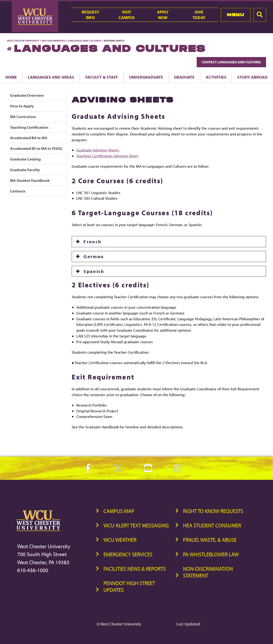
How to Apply (22, 106)
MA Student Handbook (30, 180)
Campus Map (119, 511)
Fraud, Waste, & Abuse (210, 540)
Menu (236, 15)
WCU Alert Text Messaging (136, 525)
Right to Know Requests (213, 511)
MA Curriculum (23, 117)
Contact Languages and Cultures (231, 62)
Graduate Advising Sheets (98, 150)
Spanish (94, 271)
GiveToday (199, 15)
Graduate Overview (27, 95)
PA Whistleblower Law (211, 554)
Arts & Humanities (53, 41)
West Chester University (23, 41)
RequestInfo (90, 15)
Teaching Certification (29, 127)
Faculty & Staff (102, 77)
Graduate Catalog (25, 159)
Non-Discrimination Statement (208, 572)
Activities (216, 77)
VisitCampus (127, 15)
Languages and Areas (51, 77)
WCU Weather (120, 540)
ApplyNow (163, 15)
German (94, 256)
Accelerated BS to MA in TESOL (36, 148)
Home (11, 77)
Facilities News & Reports (135, 569)
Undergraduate (146, 77)
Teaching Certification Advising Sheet (107, 156)
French (92, 242)
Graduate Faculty (25, 170)
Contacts (18, 191)
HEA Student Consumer (212, 525)
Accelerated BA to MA (29, 138)
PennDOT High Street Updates (129, 586)
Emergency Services (128, 554)
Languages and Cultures (84, 41)
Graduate (184, 77)
